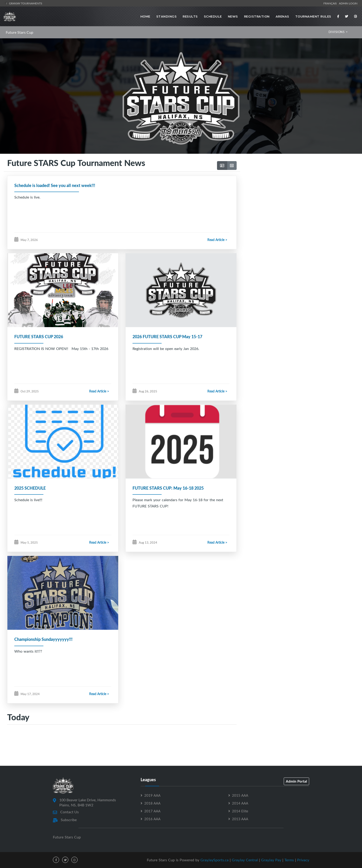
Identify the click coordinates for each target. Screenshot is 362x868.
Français (331, 3)
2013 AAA (240, 819)
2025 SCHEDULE (30, 488)
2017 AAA (152, 811)
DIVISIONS (337, 32)
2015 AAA (240, 795)
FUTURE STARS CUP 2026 (39, 337)
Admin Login (348, 3)
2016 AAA (152, 819)
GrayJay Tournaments (23, 3)
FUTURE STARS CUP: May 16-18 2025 (168, 488)
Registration (257, 16)
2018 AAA (152, 803)
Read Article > (217, 240)
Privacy (303, 860)
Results (190, 16)
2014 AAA (240, 803)
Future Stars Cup (20, 32)
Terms (289, 860)
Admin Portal (296, 781)
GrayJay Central (245, 860)
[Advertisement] (299, 197)
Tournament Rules (313, 16)
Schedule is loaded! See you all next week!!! (55, 185)
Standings (167, 16)
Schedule (213, 16)
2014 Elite (240, 811)
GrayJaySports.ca (214, 860)
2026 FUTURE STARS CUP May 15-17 (167, 337)
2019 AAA (152, 795)
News (233, 16)
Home (145, 16)
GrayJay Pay (271, 860)
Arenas (282, 16)
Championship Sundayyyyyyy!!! (43, 639)
